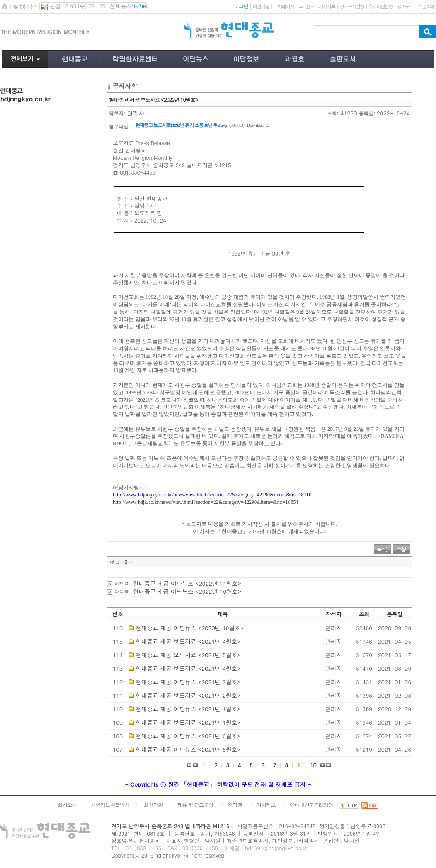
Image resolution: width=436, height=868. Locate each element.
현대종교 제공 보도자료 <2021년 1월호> (188, 722)
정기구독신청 (352, 6)
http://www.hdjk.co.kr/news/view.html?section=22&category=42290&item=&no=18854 (206, 502)
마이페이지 (284, 6)
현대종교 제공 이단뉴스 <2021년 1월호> (188, 709)
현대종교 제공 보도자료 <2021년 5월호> (188, 655)
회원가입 (261, 6)
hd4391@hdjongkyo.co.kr (276, 848)
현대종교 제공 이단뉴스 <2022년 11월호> (187, 583)
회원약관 (153, 805)
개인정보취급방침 (110, 805)
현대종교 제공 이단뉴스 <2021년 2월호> (188, 682)
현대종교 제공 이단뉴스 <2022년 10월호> (187, 591)
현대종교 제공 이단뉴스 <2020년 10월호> (190, 628)
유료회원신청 (381, 6)
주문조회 (426, 6)
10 (313, 765)
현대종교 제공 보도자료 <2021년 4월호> (188, 641)
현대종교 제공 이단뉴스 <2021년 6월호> (188, 736)
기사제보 (327, 6)
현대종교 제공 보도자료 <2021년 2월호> (188, 695)
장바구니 (405, 6)
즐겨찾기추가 (25, 6)
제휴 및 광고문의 (195, 805)
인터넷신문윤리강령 (312, 805)
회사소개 (67, 805)
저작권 (235, 805)
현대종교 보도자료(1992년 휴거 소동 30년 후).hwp (181, 125)
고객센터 (306, 6)
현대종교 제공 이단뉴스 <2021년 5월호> (188, 749)
